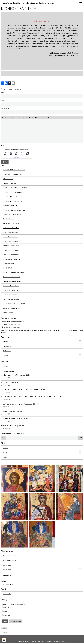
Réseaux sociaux (8, 313)
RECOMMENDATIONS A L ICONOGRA (15, 188)
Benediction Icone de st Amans (13, 322)
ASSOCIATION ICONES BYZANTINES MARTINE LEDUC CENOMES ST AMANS (31, 397)
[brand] (28, 3)
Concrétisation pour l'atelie (11, 299)
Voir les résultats (15, 621)
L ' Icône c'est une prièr (10, 295)
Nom (2, 92)
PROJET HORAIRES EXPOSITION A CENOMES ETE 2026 (23, 390)
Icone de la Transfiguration (11, 255)
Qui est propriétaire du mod (11, 277)
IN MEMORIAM (8, 268)
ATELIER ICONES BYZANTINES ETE (14, 272)
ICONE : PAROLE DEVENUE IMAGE (14, 210)
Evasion (42, 356)
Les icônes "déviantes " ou (11, 228)
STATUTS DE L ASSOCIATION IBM (14, 304)
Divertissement (42, 346)
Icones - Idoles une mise (10, 237)
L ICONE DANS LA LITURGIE (12, 214)
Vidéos (5, 632)
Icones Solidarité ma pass (11, 232)
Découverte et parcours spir (12, 308)
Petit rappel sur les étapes (11, 223)
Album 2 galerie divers (42, 556)
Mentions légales (24, 641)
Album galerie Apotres (42, 560)
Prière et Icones (8, 179)
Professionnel (42, 351)
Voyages (42, 448)
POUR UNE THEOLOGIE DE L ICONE (14, 192)
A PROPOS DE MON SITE (11, 382)
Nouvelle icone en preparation (12, 426)
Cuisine (42, 457)
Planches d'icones (8, 219)
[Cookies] (4, 640)
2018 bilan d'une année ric (11, 246)
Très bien (7, 615)
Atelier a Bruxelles (9, 263)
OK (81, 438)
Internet (42, 342)
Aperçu (48, 117)
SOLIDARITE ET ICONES (11, 197)
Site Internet (5, 109)
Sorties (42, 453)
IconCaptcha (16, 158)
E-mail (3, 101)
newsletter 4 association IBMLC (13, 411)
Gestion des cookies (59, 641)
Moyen (7, 607)
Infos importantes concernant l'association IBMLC (20, 404)
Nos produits (42, 594)
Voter (5, 621)
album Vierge (42, 565)
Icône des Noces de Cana (11, 241)
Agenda (5, 366)
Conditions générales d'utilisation (41, 641)
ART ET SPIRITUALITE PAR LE (13, 201)
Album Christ (42, 570)
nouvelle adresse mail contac (12, 259)
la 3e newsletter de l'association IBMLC (16, 418)
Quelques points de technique (12, 174)
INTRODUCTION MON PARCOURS (14, 170)
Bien (6, 611)
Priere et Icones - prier (10, 183)
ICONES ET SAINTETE (10, 206)
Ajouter (5, 162)
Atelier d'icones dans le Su (11, 250)
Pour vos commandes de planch (12, 281)
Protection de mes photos (11, 286)
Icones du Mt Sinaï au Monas (12, 290)
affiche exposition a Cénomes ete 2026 (16, 375)
